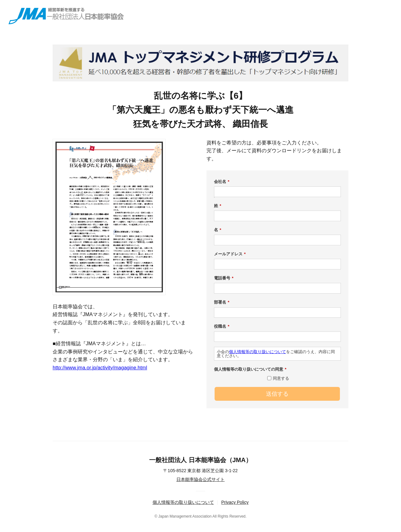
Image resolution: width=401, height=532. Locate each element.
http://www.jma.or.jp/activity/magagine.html (100, 368)
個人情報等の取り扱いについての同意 (250, 369)
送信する (277, 394)
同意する (281, 378)
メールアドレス (230, 254)
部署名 (222, 302)
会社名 (222, 182)
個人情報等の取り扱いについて (258, 352)
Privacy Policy (235, 502)
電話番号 (224, 278)
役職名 (222, 326)
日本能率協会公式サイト (200, 479)
